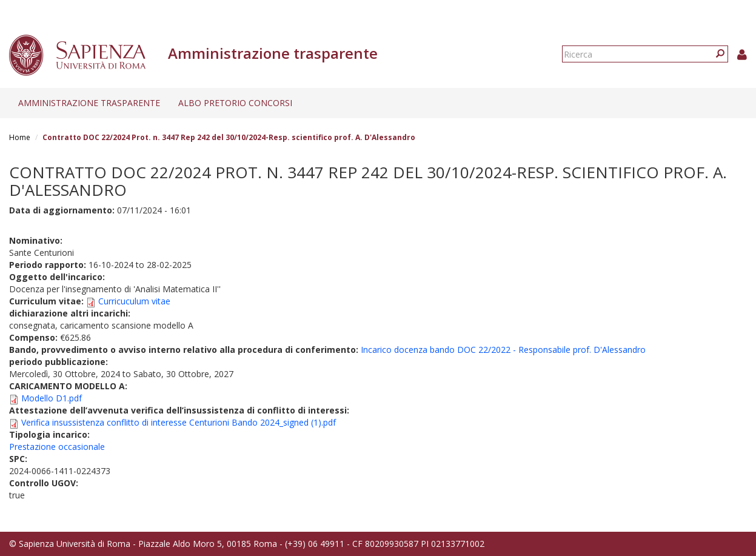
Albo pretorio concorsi (235, 103)
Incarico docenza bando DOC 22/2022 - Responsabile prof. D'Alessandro (503, 350)
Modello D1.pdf (52, 398)
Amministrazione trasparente (89, 103)
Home (20, 137)
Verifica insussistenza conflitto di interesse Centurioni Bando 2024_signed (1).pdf (179, 422)
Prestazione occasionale (57, 447)
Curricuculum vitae (134, 301)
